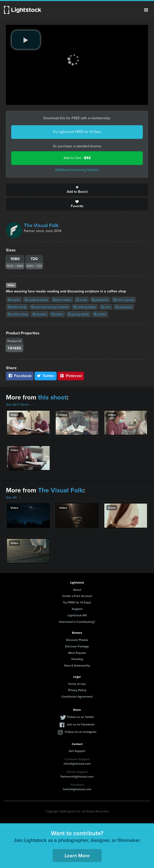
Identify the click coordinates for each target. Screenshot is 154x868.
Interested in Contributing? (77, 622)
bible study (17, 307)
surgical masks (36, 300)
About (77, 590)
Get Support (77, 751)
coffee (100, 314)
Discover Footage (77, 646)
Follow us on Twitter (81, 717)
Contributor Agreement (77, 696)
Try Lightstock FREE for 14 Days (77, 132)
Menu (146, 10)
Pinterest (71, 376)
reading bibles (85, 307)
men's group (124, 300)
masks (14, 300)
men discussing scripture (50, 307)
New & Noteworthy (77, 665)
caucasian (124, 307)
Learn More (77, 855)
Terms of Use (77, 684)
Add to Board (77, 190)
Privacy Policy (77, 690)
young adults (78, 314)
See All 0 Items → (20, 405)
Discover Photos (77, 640)
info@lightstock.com (77, 764)
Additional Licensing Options (77, 170)
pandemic (100, 300)
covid (82, 300)
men (106, 307)
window (39, 314)
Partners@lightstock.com (77, 776)
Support (77, 609)
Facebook (20, 376)
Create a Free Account (77, 596)
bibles (57, 314)
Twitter (46, 376)
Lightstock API (77, 615)
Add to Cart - (77, 158)
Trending (77, 659)
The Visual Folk (41, 225)
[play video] (26, 40)
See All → (14, 497)
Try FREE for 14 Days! (77, 602)
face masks (62, 300)
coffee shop (18, 314)
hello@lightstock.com (77, 789)
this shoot (52, 397)
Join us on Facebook (80, 724)
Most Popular (77, 653)
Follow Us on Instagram (81, 732)
